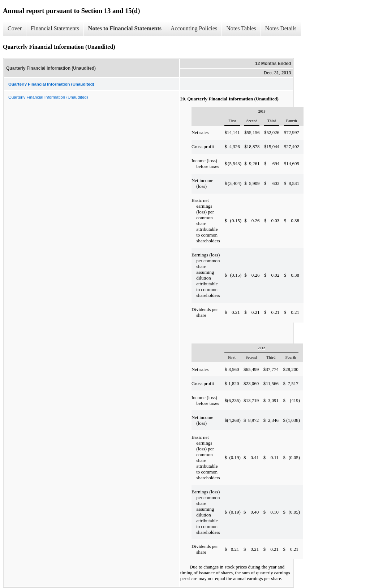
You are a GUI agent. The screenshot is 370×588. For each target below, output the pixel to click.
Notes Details (281, 28)
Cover (15, 28)
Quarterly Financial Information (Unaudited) (48, 97)
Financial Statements (55, 28)
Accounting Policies (194, 28)
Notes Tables (241, 28)
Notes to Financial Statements (125, 28)
